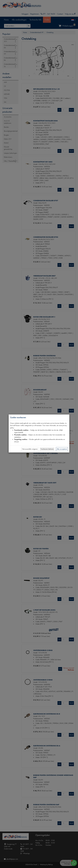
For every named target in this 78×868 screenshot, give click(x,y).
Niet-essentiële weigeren (30, 449)
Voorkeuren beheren (47, 449)
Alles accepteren (62, 449)
